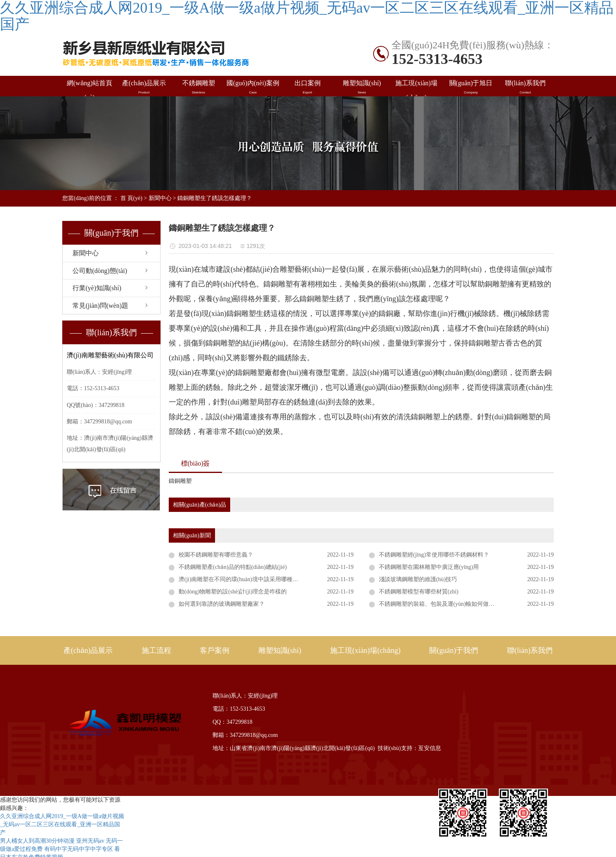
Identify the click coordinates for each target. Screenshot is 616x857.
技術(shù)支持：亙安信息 (409, 748)
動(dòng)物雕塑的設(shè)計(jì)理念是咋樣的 (233, 592)
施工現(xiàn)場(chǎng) (416, 88)
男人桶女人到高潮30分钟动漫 (37, 841)
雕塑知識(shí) (362, 87)
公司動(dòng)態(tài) (100, 271)
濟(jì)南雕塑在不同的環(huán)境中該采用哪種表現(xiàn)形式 (254, 579)
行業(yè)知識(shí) (97, 288)
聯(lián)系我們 (525, 87)
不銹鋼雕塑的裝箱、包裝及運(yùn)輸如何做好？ (439, 604)
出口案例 (307, 87)
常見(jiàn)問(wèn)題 (100, 306)
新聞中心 (160, 198)
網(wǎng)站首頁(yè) (89, 88)
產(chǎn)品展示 (144, 87)
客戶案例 (215, 650)
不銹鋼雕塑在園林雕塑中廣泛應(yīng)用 (429, 567)
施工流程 (156, 650)
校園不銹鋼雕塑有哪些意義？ (216, 555)
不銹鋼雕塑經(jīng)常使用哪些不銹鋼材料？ (434, 555)
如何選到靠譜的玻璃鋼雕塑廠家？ (222, 604)
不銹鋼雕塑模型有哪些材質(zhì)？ (419, 592)
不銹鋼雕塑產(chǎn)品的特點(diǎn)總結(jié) (233, 567)
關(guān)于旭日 (471, 87)
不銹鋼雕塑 (198, 87)
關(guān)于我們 (454, 650)
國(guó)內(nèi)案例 (253, 87)
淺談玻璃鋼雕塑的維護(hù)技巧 (418, 579)
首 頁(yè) (131, 198)
